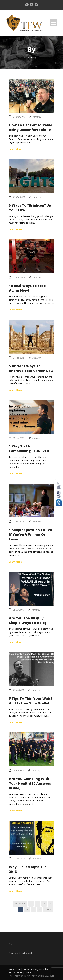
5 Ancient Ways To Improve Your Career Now (31, 368)
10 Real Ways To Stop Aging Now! (27, 288)
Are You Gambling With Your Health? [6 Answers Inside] (30, 783)
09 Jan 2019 (18, 770)
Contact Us (30, 972)
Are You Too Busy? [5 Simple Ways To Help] (27, 620)
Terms (26, 969)
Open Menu (53, 23)
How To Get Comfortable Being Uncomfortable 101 (31, 127)
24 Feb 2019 (19, 358)
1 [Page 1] (31, 904)
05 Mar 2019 (19, 277)
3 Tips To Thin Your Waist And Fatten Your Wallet (31, 701)
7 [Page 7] (33, 909)
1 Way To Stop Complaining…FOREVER (29, 449)
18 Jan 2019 (18, 690)
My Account (15, 969)
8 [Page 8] (39, 909)
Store (20, 972)
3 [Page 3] (44, 904)
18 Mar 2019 (19, 197)
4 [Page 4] (50, 904)
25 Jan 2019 (18, 610)
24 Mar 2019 (19, 117)
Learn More (15, 149)
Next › (48, 909)
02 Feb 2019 (19, 521)
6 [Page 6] (27, 909)
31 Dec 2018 (19, 859)
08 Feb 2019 (19, 438)
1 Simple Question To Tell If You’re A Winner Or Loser (30, 534)
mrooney (37, 117)
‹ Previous (20, 904)
